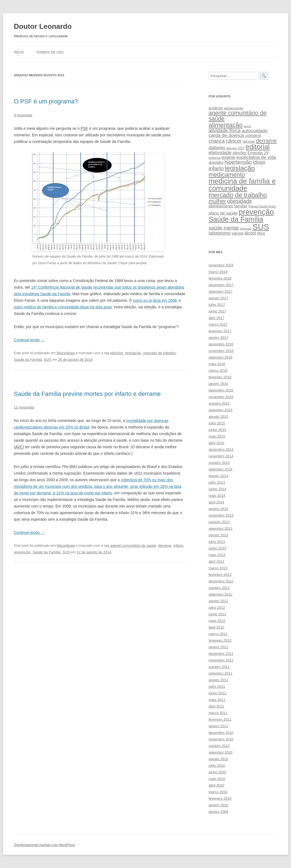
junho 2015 (217, 430)
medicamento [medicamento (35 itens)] (227, 175)
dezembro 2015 (221, 390)
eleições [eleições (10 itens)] (239, 153)
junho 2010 (217, 772)
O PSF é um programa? (46, 101)
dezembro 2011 (221, 654)
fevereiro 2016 (220, 377)
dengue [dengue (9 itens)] (249, 141)
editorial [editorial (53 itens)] (258, 147)
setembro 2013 (221, 529)
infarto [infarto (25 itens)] (216, 168)
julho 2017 (217, 305)
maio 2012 (217, 621)
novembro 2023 (221, 265)
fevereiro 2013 (220, 575)
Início (19, 52)
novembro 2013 (221, 515)
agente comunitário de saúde (133, 546)
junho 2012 (217, 614)
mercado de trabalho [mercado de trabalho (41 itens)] (238, 195)
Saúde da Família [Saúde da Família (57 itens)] (236, 219)
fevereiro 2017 (220, 331)
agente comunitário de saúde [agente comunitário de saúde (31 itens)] (238, 116)
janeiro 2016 (219, 384)
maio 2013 (217, 555)
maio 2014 (217, 496)
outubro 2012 (219, 588)
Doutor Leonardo (43, 26)
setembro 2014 (221, 469)
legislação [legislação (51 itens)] (240, 168)
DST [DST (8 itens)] (241, 148)
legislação (133, 353)
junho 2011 (217, 693)
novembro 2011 (221, 660)
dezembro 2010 (221, 733)
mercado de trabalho (159, 353)
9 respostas (23, 115)
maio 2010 (217, 779)
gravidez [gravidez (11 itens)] (216, 162)
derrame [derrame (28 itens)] (266, 141)
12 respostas (24, 407)
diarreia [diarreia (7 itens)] (231, 148)
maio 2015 (217, 436)
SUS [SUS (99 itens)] (261, 227)
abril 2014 (217, 502)
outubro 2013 (219, 522)
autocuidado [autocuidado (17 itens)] (255, 131)
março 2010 (218, 792)
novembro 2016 (221, 351)
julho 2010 (217, 766)
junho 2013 (217, 548)
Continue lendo (29, 340)
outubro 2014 (219, 463)
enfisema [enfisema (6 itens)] (215, 158)
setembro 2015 (221, 410)
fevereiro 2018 (220, 278)
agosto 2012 (219, 601)
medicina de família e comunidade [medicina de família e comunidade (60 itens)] (242, 185)
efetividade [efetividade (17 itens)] (220, 153)
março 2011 (218, 713)
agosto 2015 (219, 417)
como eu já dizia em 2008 (155, 300)
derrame (165, 546)
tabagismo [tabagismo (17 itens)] (220, 233)
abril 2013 (217, 561)
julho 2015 (217, 423)
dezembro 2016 (221, 344)
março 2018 (218, 272)
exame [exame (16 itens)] (229, 157)
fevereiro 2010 (220, 798)
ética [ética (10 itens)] (261, 233)
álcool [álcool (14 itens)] (250, 233)
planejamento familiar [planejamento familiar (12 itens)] (228, 206)
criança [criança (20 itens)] (217, 141)
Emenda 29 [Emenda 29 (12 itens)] (258, 153)
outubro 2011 (219, 667)
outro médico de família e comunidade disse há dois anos (63, 307)
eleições (117, 353)
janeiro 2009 (219, 812)
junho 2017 (217, 311)
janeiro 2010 (219, 805)
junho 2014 (217, 489)
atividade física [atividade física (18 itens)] (225, 131)
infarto (178, 546)
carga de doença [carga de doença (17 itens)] (226, 135)
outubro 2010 (219, 746)
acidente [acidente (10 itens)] (216, 108)
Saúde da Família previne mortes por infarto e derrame (87, 394)
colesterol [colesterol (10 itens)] (253, 136)
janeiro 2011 (219, 726)
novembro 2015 (221, 397)
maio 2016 (217, 364)
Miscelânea (66, 353)
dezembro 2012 (221, 581)
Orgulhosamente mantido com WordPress (45, 845)
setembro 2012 (221, 594)
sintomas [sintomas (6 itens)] (246, 229)
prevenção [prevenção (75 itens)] (256, 212)
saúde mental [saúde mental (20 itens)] (224, 228)
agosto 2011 (219, 680)
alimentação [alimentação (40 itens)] (226, 125)
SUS (48, 360)
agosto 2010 (219, 759)
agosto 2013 (219, 535)
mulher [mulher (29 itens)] (217, 201)
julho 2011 (217, 687)
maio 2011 (217, 700)
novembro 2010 (221, 739)
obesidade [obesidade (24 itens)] (239, 201)
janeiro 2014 (219, 509)
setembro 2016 (221, 357)
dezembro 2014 (221, 449)
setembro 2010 (221, 752)
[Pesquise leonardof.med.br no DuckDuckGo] (234, 76)
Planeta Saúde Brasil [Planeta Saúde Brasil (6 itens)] (262, 206)
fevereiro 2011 (220, 719)
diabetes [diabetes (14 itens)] (217, 148)
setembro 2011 (221, 673)
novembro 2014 (221, 456)
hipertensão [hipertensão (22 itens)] (238, 162)
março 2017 (218, 324)
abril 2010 (217, 785)
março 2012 (218, 634)
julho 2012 (217, 608)
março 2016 (218, 370)
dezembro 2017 (221, 285)
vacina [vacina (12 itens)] (237, 233)
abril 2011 (217, 706)
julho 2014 (217, 482)
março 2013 (218, 568)
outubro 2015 (219, 403)
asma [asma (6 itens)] (247, 126)
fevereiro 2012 (220, 640)
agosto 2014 (219, 476)
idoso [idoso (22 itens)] (259, 162)
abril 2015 (217, 443)
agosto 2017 (219, 298)
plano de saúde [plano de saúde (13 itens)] (223, 213)
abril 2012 (217, 627)
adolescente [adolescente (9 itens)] (234, 108)
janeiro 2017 (219, 338)
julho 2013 (217, 542)
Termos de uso (50, 52)
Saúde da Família (28, 360)
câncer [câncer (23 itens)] (234, 141)
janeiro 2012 (219, 647)
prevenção (22, 552)
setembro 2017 (221, 291)
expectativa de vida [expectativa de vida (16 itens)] (256, 157)
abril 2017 (217, 318)
